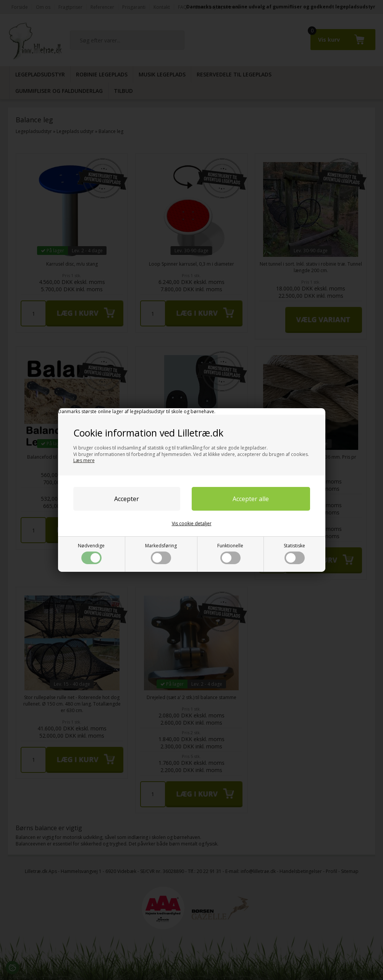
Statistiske (294, 553)
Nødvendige (91, 553)
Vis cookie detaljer (192, 523)
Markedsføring (161, 553)
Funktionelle (230, 553)
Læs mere (84, 460)
